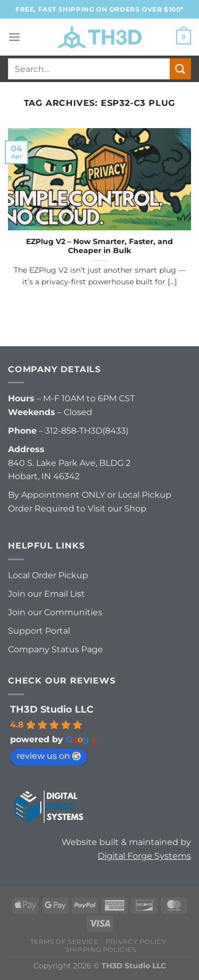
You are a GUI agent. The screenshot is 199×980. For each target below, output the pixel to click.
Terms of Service (64, 942)
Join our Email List (46, 594)
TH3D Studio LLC (52, 709)
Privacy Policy (136, 942)
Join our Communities (55, 612)
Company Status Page (55, 649)
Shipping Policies (101, 950)
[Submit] (180, 69)
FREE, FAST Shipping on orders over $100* (99, 9)
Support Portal (39, 631)
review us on (49, 756)
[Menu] (14, 37)
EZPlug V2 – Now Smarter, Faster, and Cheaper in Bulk (99, 246)
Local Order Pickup (48, 575)
